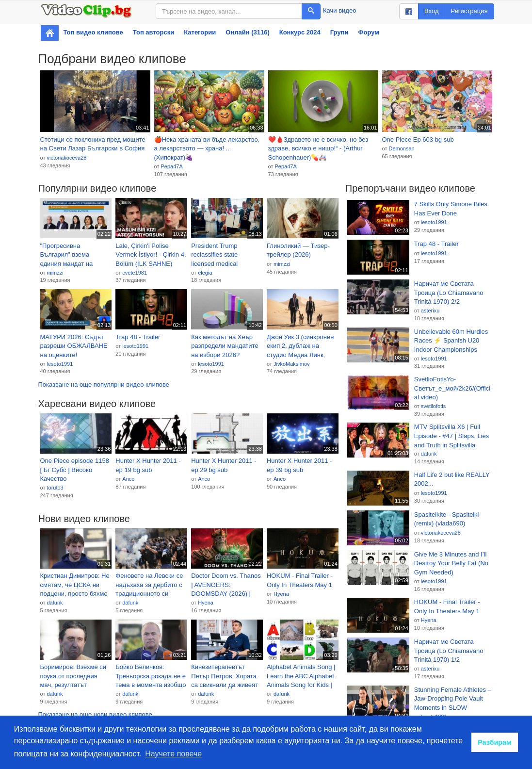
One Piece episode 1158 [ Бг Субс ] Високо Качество (75, 470)
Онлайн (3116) (248, 32)
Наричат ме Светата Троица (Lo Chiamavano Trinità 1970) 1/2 (449, 651)
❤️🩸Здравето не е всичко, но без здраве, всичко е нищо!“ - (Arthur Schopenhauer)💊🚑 (318, 148)
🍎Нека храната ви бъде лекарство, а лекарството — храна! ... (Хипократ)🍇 (207, 148)
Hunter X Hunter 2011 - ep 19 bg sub (148, 465)
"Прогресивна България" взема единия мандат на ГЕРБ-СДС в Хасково (71, 255)
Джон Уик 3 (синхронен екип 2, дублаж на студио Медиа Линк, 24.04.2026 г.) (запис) (300, 346)
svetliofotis (433, 406)
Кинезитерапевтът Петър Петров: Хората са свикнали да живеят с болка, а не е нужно (225, 676)
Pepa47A (171, 166)
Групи (339, 32)
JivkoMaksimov (292, 364)
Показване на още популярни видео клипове (104, 384)
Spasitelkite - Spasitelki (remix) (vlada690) (447, 519)
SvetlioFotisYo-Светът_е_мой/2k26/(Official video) (452, 388)
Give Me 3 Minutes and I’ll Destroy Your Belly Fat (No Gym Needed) (451, 563)
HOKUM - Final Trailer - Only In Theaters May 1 (300, 580)
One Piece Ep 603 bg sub (418, 139)
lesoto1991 (60, 364)
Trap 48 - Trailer (138, 337)
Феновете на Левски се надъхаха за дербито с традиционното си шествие (149, 585)
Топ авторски (153, 32)
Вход (431, 11)
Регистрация (469, 11)
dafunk (55, 603)
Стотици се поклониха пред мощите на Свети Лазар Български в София (93, 144)
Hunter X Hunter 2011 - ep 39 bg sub (299, 465)
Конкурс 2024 (300, 32)
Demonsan (401, 148)
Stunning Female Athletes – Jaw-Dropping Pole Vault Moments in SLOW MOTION (453, 699)
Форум (368, 32)
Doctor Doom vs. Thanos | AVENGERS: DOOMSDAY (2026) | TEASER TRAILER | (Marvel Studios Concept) (227, 585)
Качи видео (339, 10)
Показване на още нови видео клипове (95, 714)
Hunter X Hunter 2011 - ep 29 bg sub (224, 465)
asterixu (430, 311)
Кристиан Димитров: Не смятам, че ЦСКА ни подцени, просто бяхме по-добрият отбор (75, 585)
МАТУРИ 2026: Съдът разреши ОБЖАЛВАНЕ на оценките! (74, 346)
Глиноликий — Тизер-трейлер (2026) (298, 250)
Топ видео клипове (93, 32)
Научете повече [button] (173, 754)
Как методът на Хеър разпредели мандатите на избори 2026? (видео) (225, 346)
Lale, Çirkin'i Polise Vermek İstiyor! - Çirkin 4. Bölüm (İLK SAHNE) (151, 255)
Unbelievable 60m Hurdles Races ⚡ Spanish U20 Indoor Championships (451, 341)
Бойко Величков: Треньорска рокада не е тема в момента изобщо (151, 676)
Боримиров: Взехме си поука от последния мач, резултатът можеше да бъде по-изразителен (73, 676)
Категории (200, 32)
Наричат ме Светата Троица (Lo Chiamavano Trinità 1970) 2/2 (449, 293)
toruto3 (55, 488)
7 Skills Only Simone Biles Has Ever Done (451, 209)
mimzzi (55, 273)
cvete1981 (135, 273)
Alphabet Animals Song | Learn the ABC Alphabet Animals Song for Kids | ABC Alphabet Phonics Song (301, 676)
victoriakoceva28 (66, 158)
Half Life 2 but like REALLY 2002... (452, 479)
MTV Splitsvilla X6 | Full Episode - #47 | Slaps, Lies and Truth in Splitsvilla (451, 436)
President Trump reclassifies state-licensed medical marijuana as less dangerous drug (216, 255)
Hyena (206, 603)
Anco (128, 479)
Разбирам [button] (495, 742)
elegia (205, 273)
